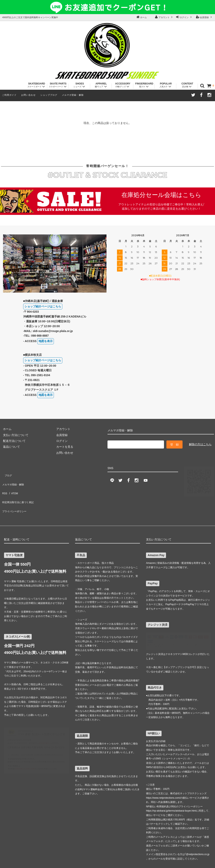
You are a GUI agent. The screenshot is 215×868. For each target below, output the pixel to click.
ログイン (184, 17)
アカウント (164, 17)
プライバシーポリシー (15, 491)
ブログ (5, 468)
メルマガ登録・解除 (73, 95)
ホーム (142, 17)
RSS (4, 480)
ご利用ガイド (9, 95)
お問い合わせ (28, 95)
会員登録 (204, 17)
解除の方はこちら (200, 445)
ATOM (12, 480)
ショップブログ (49, 95)
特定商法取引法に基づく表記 (19, 485)
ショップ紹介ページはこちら (43, 307)
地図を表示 (46, 342)
